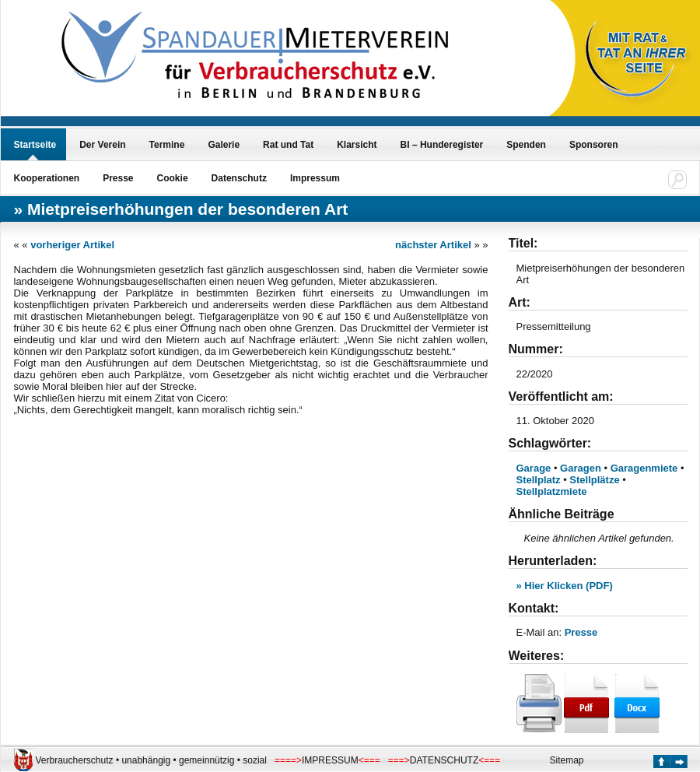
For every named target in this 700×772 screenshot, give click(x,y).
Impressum (315, 178)
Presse (118, 178)
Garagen (581, 468)
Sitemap (567, 760)
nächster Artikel (433, 245)
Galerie (224, 145)
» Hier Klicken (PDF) (565, 586)
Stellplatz (539, 480)
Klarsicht (357, 145)
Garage (534, 468)
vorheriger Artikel (72, 245)
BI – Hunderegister (442, 145)
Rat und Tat (288, 145)
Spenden (526, 145)
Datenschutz (239, 178)
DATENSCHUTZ (444, 760)
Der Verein (102, 145)
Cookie (173, 178)
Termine (167, 145)
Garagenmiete (644, 468)
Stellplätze (594, 480)
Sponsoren (594, 145)
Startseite (35, 145)
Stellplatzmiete (552, 491)
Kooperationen (47, 178)
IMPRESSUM (330, 760)
